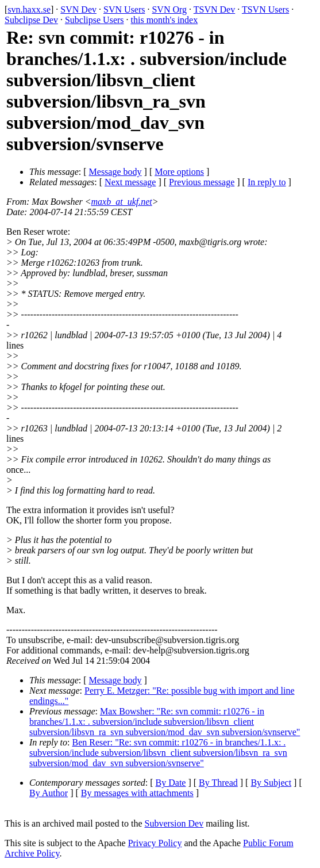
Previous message (202, 182)
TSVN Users (265, 9)
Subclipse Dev (31, 20)
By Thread (218, 783)
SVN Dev (78, 9)
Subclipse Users (95, 20)
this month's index (165, 20)
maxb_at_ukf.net (122, 202)
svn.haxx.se (29, 9)
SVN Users (124, 9)
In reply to (267, 182)
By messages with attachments (137, 793)
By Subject (271, 783)
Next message (130, 182)
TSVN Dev (214, 9)
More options (179, 172)
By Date (171, 783)
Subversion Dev (174, 823)
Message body (115, 172)
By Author (49, 793)
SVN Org (169, 9)
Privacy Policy (155, 843)
